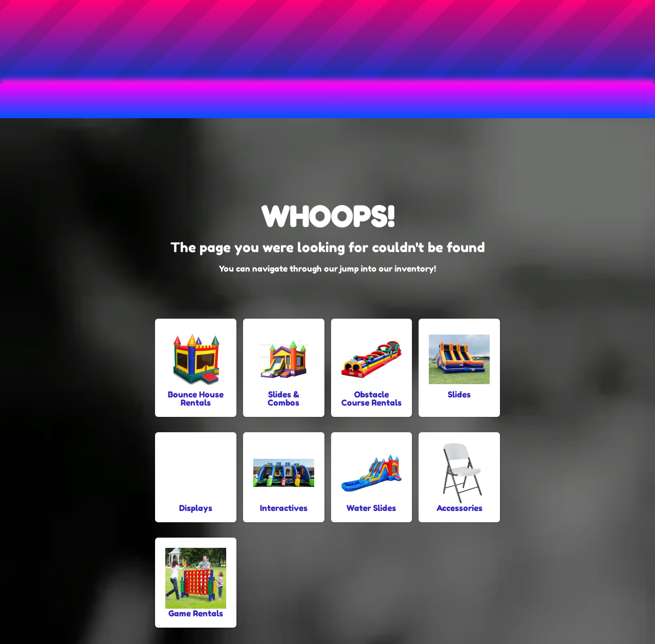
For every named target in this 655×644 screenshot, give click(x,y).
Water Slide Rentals (476, 101)
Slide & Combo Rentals (361, 101)
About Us (567, 101)
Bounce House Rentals (111, 101)
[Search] (219, 56)
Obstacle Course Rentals (235, 101)
